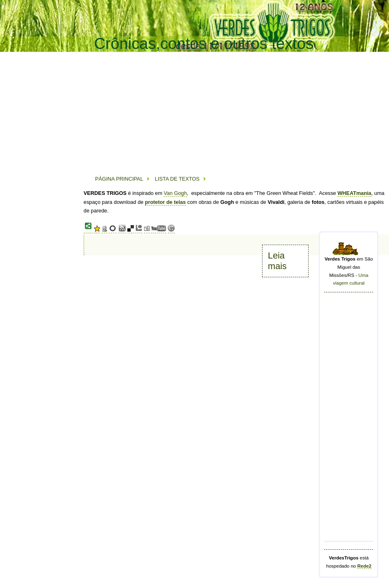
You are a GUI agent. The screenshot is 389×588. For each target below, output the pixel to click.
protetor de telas (165, 202)
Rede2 (364, 566)
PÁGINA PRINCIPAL (119, 179)
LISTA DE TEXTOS (177, 179)
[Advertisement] (189, 110)
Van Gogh (175, 193)
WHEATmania (355, 193)
